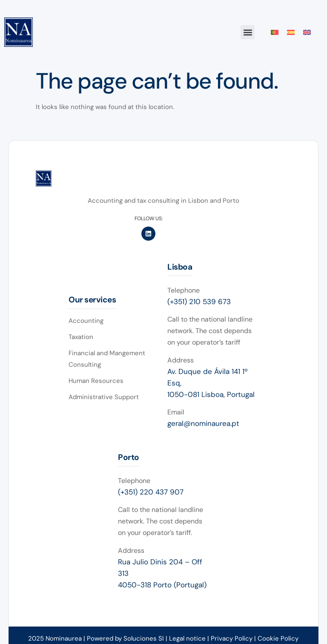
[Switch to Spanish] (291, 32)
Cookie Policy (278, 638)
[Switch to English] (307, 32)
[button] (248, 32)
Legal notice (187, 638)
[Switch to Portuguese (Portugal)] (275, 32)
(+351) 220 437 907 (151, 492)
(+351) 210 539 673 (199, 302)
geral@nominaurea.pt (203, 423)
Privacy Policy (232, 638)
